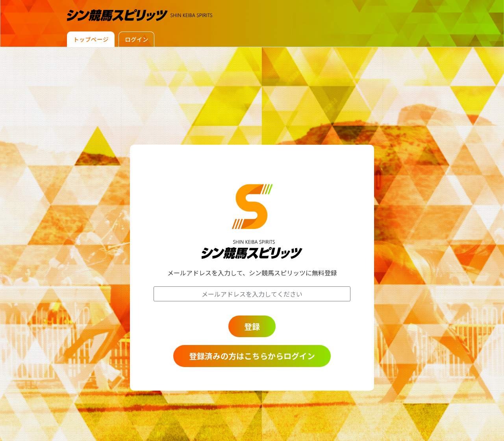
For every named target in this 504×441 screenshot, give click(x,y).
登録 (252, 326)
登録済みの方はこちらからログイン (252, 356)
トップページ (93, 39)
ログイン (141, 39)
